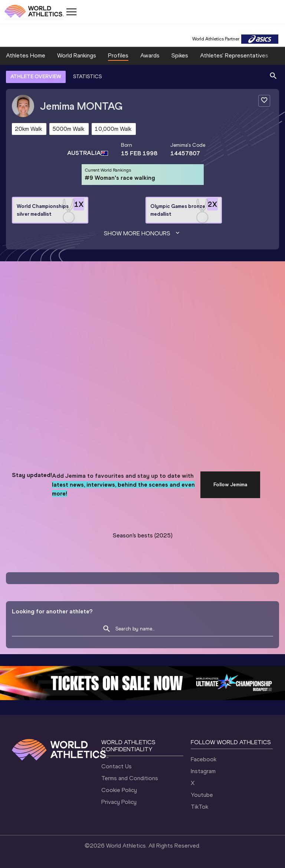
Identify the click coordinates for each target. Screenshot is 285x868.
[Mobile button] (71, 12)
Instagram (203, 771)
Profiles (118, 55)
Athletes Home (26, 55)
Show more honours (142, 233)
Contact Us (117, 766)
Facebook (204, 759)
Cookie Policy (119, 790)
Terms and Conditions (130, 778)
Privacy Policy (119, 802)
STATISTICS (87, 77)
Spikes (180, 55)
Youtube (202, 795)
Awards (150, 55)
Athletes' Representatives (234, 55)
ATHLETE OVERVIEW (36, 77)
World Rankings (77, 55)
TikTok (199, 807)
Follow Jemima (230, 485)
